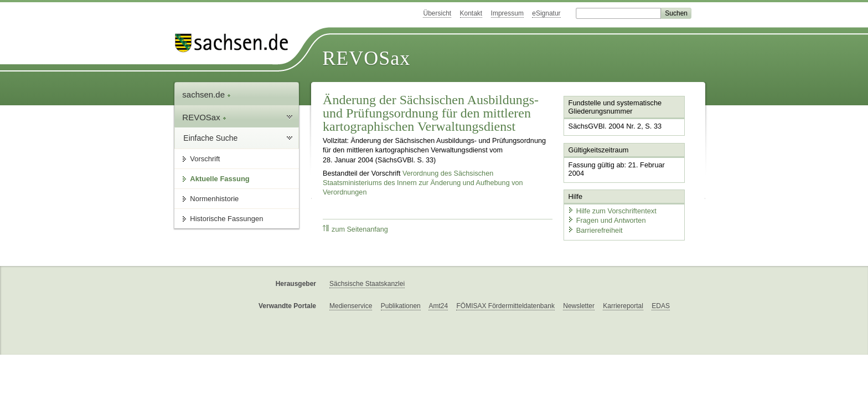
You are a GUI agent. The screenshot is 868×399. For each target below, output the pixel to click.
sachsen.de (206, 94)
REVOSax (366, 58)
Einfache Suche (210, 138)
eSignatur (546, 13)
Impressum (507, 13)
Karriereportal (623, 306)
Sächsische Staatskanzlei (367, 284)
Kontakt (471, 13)
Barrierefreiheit (595, 230)
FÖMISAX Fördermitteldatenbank (505, 306)
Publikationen (401, 306)
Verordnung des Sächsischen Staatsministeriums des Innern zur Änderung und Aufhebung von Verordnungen (423, 183)
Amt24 (438, 306)
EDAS (661, 306)
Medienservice (351, 306)
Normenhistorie (214, 199)
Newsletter (579, 306)
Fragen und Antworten (607, 220)
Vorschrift (205, 159)
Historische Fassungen (226, 219)
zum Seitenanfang (355, 229)
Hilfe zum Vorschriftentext (612, 211)
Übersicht (437, 13)
